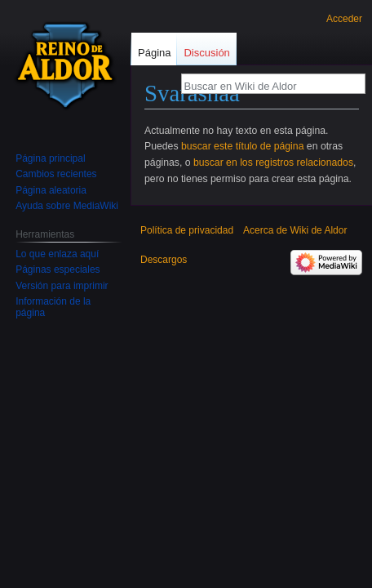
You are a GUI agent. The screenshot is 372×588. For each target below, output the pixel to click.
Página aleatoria (51, 190)
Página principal (50, 158)
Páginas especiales (58, 269)
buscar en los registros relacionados (273, 163)
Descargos (164, 260)
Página (154, 53)
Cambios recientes (56, 174)
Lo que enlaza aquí (57, 254)
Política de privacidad (187, 230)
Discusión (206, 53)
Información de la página (53, 307)
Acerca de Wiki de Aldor (295, 230)
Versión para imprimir (62, 286)
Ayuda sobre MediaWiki (67, 206)
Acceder (344, 19)
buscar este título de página (243, 146)
